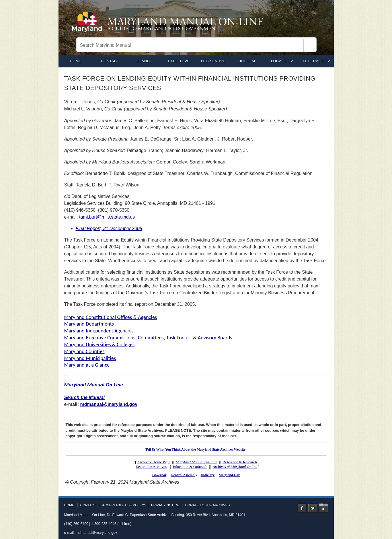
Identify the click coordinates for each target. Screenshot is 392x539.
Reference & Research (240, 462)
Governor (159, 475)
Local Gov (282, 61)
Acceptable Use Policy (124, 505)
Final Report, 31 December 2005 (109, 228)
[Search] (310, 45)
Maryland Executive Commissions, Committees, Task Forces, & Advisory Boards (148, 338)
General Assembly (184, 475)
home (75, 61)
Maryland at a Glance (87, 365)
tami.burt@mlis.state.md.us (107, 217)
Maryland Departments (89, 324)
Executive (179, 61)
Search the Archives (151, 467)
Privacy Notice (165, 505)
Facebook (302, 508)
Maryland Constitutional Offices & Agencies (111, 317)
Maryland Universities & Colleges (100, 345)
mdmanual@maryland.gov (109, 404)
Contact (110, 61)
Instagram (323, 508)
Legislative (213, 61)
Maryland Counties (84, 351)
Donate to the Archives (208, 505)
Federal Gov (316, 61)
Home (69, 505)
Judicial (248, 61)
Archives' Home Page (154, 462)
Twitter (313, 508)
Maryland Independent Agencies (99, 331)
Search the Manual (84, 397)
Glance (144, 61)
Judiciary (208, 475)
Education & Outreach (190, 467)
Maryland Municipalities (90, 358)
